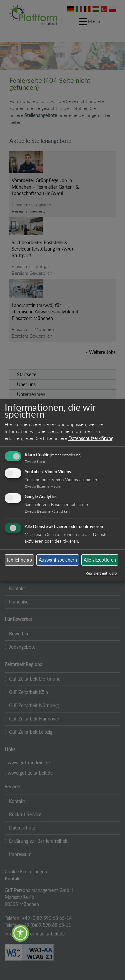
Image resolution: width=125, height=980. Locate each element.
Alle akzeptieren (100, 560)
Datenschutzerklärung (91, 438)
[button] (20, 933)
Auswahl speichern (58, 560)
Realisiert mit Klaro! (102, 573)
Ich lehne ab (19, 560)
